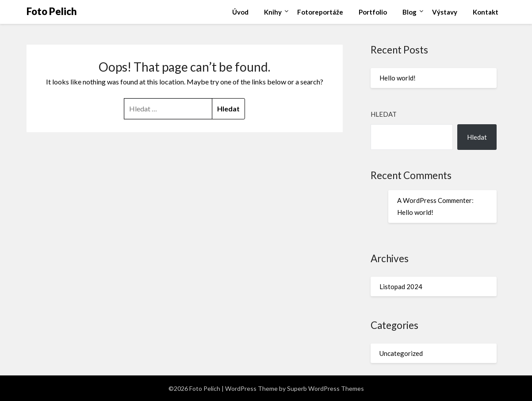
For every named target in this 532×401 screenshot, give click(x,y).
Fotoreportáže (320, 12)
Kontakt (486, 12)
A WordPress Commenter (434, 200)
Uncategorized (401, 353)
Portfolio (373, 12)
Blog (410, 12)
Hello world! (398, 78)
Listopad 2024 (401, 286)
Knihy (273, 12)
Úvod (240, 12)
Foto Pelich (52, 11)
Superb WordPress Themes (325, 388)
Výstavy (445, 12)
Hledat (384, 114)
